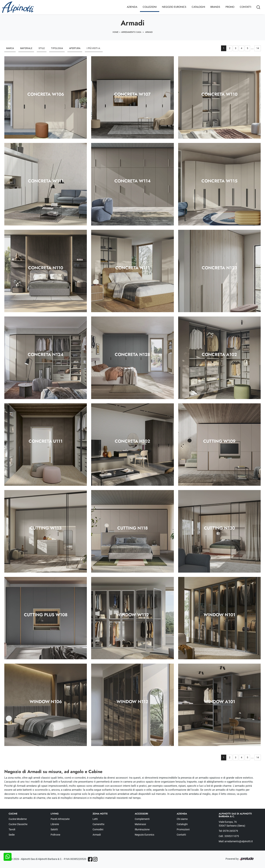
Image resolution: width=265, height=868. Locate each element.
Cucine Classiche (18, 824)
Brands (215, 7)
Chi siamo (182, 819)
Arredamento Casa (131, 32)
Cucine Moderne (18, 819)
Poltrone (55, 835)
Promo (230, 7)
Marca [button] (10, 48)
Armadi (149, 32)
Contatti (245, 7)
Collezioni (150, 7)
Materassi (140, 824)
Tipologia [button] (57, 48)
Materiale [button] (26, 48)
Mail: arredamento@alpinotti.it (236, 841)
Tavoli (12, 829)
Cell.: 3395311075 (229, 836)
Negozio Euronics (174, 7)
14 (258, 48)
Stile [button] (42, 48)
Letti (95, 819)
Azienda (132, 7)
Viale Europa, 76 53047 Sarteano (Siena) (232, 824)
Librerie (55, 824)
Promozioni (183, 829)
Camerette (98, 824)
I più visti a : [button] (94, 48)
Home (115, 32)
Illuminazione (142, 829)
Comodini (98, 829)
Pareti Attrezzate (60, 819)
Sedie (12, 835)
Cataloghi (198, 7)
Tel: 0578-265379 (228, 831)
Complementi (142, 819)
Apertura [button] (75, 48)
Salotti (54, 829)
